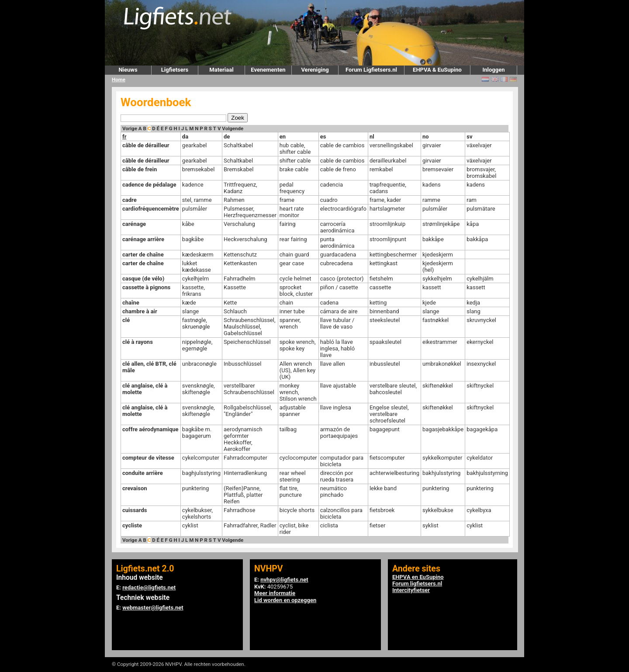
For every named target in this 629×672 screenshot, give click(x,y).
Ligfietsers (175, 70)
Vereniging (315, 70)
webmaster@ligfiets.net (153, 608)
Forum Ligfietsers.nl (371, 70)
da (185, 137)
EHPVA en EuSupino (418, 577)
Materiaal (221, 70)
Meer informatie (275, 593)
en (283, 137)
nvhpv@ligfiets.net (284, 580)
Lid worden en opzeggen (285, 600)
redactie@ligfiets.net (149, 587)
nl (372, 137)
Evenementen (268, 70)
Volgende (233, 128)
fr (124, 137)
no (426, 137)
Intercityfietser (411, 590)
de (227, 137)
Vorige (130, 128)
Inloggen (493, 70)
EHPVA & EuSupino (437, 70)
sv (469, 137)
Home (119, 80)
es (323, 137)
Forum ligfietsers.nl (417, 584)
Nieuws (128, 70)
